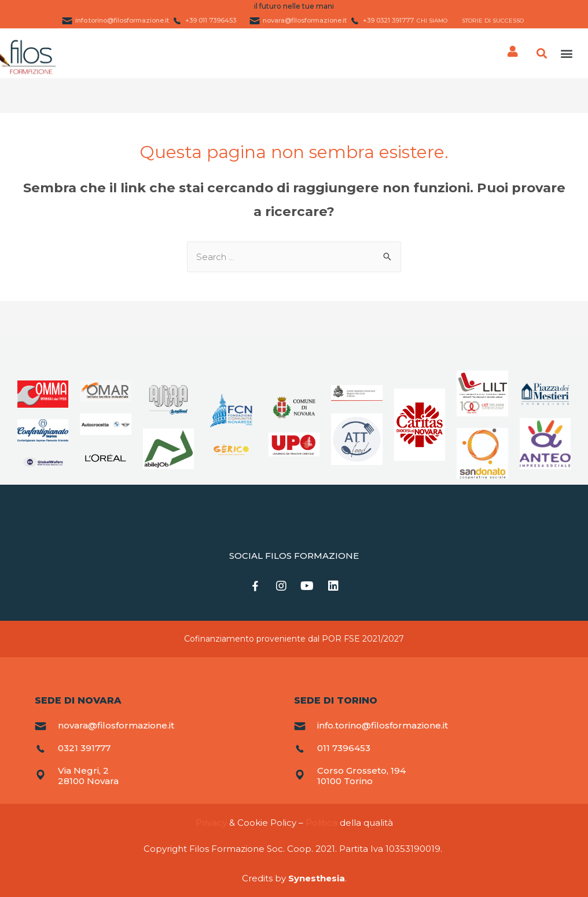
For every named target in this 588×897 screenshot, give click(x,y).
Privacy (211, 823)
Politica (321, 823)
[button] (567, 54)
